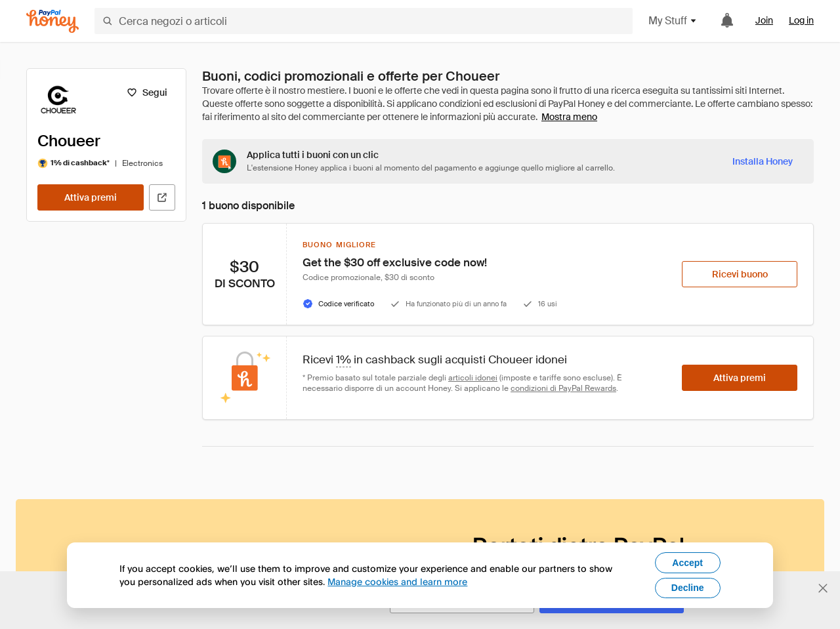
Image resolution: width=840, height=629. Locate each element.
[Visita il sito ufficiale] (162, 197)
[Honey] (52, 21)
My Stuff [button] (673, 21)
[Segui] (147, 92)
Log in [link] (801, 20)
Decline (688, 588)
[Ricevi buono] (740, 274)
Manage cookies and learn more (397, 581)
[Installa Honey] (763, 161)
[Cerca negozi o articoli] (364, 21)
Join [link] (764, 20)
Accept (687, 563)
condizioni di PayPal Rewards (563, 388)
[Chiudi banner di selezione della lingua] (823, 588)
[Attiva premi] (91, 197)
